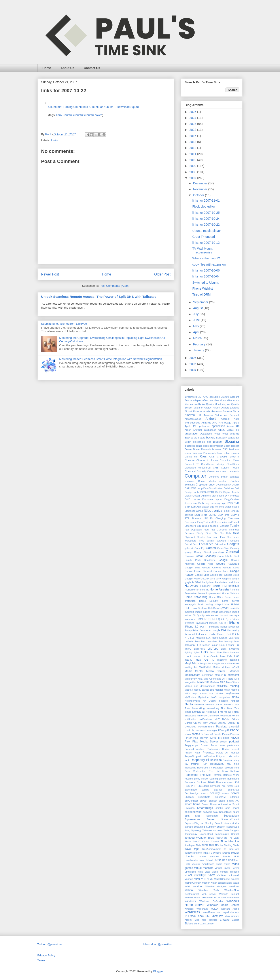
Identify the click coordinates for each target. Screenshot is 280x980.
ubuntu (67, 115)
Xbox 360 (204, 916)
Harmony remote (210, 586)
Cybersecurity (223, 485)
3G (200, 397)
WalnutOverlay (193, 883)
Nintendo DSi (204, 716)
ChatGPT (222, 457)
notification (191, 719)
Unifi (236, 856)
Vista (207, 872)
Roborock (190, 782)
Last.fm (223, 638)
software (208, 812)
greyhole (189, 582)
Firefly (200, 533)
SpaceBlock (226, 812)
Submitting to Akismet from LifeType (64, 324)
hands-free (221, 582)
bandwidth (233, 438)
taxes (220, 830)
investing (189, 623)
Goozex (205, 579)
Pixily (219, 738)
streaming (200, 827)
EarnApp (196, 507)
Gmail (200, 556)
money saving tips (204, 690)
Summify (211, 827)
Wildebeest (233, 898)
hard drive (233, 582)
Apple (236, 423)
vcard (219, 864)
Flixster (201, 537)
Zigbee (189, 924)
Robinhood (233, 779)
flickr (236, 533)
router (230, 782)
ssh (202, 823)
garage (188, 552)
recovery (229, 768)
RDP (204, 764)
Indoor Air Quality (195, 615)
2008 (193, 172)
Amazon (216, 411)
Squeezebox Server (200, 819)
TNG (211, 845)
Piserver (203, 738)
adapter (197, 400)
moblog (234, 686)
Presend (189, 749)
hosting (209, 604)
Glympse (189, 556)
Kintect (221, 634)
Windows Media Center (223, 905)
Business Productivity (204, 453)
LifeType (213, 649)
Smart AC (233, 801)
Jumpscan (206, 630)
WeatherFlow (232, 890)
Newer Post (50, 274)
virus (200, 872)
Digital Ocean (192, 496)
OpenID (222, 723)
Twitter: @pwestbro (50, 944)
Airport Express (230, 408)
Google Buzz (192, 568)
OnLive (213, 723)
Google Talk (217, 575)
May (196, 326)
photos (196, 734)
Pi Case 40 (207, 734)
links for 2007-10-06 (206, 270)
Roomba (221, 782)
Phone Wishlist (203, 289)
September (201, 302)
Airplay (208, 408)
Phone (235, 730)
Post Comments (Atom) (114, 286)
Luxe (223, 656)
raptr (187, 760)
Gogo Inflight (225, 556)
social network (193, 812)
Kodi (228, 634)
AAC (205, 397)
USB (187, 864)
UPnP (217, 860)
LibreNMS (200, 649)
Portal (214, 745)
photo (188, 734)
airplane (198, 408)
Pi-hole (218, 734)
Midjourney (191, 679)
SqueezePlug (192, 823)
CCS (212, 457)
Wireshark (202, 909)
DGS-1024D (207, 492)
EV (206, 518)
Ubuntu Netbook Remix (214, 856)
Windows (190, 901)
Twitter (235, 853)
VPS (204, 879)
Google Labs (221, 571)
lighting (188, 652)
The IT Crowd (201, 841)
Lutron (196, 656)
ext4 (237, 522)
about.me (215, 397)
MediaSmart (192, 675)
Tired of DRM (201, 294)
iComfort (189, 612)
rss (237, 782)
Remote (217, 775)
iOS (221, 623)
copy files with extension (209, 264)
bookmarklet (216, 446)
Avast (217, 434)
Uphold (209, 860)
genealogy (218, 552)
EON (197, 515)
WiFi (223, 898)
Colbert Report (230, 468)
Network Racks (214, 705)
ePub (204, 515)
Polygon (189, 745)
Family (234, 526)
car (196, 457)
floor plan (212, 537)
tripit (197, 849)
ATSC (222, 430)
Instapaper (190, 619)
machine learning (228, 660)
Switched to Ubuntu (206, 283)
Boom (227, 446)
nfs (226, 712)
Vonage (189, 879)
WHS (197, 898)
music (203, 693)
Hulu (187, 608)
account (235, 397)
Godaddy (210, 556)
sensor (225, 793)
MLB (223, 682)
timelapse (190, 845)
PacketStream (206, 727)
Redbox (235, 771)
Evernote (233, 518)
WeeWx (189, 898)
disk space (218, 496)
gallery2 (189, 548)
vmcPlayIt (200, 875)
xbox (193, 916)
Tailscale (207, 830)
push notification (205, 756)
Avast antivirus (230, 434)
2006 (193, 358)
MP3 (187, 693)
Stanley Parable (214, 823)
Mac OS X (205, 660)
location (235, 652)
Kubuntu (200, 638)
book (206, 446)
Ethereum (197, 518)
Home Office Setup (220, 597)
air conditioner (228, 400)
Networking (199, 708)
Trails (236, 845)
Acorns (188, 400)
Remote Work (231, 775)
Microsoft (233, 675)
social (236, 808)
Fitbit (208, 533)
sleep (222, 801)
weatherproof (192, 894)
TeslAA (219, 838)
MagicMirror (192, 663)
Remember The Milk (198, 775)
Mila (200, 679)
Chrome (190, 460)
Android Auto (230, 419)
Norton (235, 716)
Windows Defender (211, 901)
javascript (234, 627)
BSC (225, 449)
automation (191, 434)
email (227, 511)
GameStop (223, 548)
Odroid (188, 723)
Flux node (233, 537)
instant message (230, 615)
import (236, 612)
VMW (212, 875)
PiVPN (212, 738)
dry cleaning (213, 503)
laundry (228, 641)
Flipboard (190, 537)
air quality (196, 404)
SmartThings (205, 808)
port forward (202, 745)
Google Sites (202, 575)
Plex (187, 742)
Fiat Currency (219, 530)
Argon (188, 430)
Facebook (201, 526)
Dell (237, 488)
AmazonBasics (193, 419)
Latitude (189, 641)
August (198, 308)
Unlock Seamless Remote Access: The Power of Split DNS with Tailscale (99, 297)
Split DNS (193, 816)
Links (55, 140)
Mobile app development (200, 686)
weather (198, 886)
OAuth (235, 719)
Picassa (235, 734)
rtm (224, 786)
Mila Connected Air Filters (218, 679)
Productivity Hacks (218, 749)
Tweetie (226, 853)
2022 (193, 130)
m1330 (188, 660)
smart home (192, 804)
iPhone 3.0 (191, 627)
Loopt (188, 656)
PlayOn (234, 738)
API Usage (225, 423)
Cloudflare (190, 468)
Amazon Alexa (231, 411)
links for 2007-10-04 (206, 276)
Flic (215, 533)
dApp (200, 488)
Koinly (236, 634)
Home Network (230, 593)
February (200, 344)
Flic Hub (225, 533)
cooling (223, 481)
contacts (234, 477)
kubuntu (78, 115)
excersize (222, 522)
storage (189, 827)
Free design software (212, 541)
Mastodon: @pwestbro (158, 944)
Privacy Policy (46, 955)
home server (231, 601)
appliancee (204, 426)
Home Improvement (209, 593)
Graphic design (231, 579)
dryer (224, 503)
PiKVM (188, 738)
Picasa (226, 734)
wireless (189, 909)
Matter (216, 667)
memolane (207, 675)
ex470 (212, 522)
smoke (219, 808)
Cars (203, 456)
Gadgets (233, 544)
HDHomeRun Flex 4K (197, 590)
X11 (187, 916)
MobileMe (222, 686)
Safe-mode (191, 790)
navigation (224, 697)
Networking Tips (216, 708)
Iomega (213, 623)
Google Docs (231, 568)
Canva (188, 457)
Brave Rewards (202, 449)
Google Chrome (212, 568)
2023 (193, 124)
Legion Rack (218, 645)
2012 (193, 148)
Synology (196, 830)
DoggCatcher (232, 499)
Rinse (205, 779)
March (198, 338)
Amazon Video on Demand (221, 415)
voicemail (234, 875)
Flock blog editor (204, 206)
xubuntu (89, 115)
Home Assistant (220, 589)
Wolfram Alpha (230, 909)
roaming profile (217, 779)
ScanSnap (233, 790)
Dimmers (206, 496)
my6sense (233, 693)
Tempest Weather (196, 838)
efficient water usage (227, 507)
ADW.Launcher (211, 400)
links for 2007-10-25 (206, 213)
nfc (221, 712)
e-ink (187, 507)
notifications (205, 719)
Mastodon (205, 667)
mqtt (195, 693)
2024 (193, 118)
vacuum (196, 864)
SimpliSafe (204, 797)
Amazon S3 (193, 415)
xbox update (232, 916)
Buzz (220, 453)
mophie (235, 690)
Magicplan (206, 663)
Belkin (188, 442)
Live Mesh (223, 652)
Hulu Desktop (199, 608)
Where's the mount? (206, 258)
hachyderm (208, 582)
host (201, 604)
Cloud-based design (213, 464)
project (235, 749)
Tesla (211, 838)
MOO (227, 690)
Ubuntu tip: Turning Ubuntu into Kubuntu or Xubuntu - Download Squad (94, 107)
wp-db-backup (231, 912)
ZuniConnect (207, 924)
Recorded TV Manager (210, 768)
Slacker (213, 801)
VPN (197, 879)
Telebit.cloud (206, 834)
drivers (188, 503)
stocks (235, 823)
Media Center (194, 671)
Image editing (203, 612)
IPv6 (202, 627)
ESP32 (213, 515)
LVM (230, 656)
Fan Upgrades (193, 530)
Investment (202, 623)
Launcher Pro (215, 641)
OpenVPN (233, 723)
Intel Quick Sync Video (225, 619)
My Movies (217, 693)
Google (223, 560)
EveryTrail (203, 522)
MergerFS (220, 675)
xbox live (218, 916)
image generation (221, 612)
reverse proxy (192, 779)
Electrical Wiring (194, 511)
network (199, 705)
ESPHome (223, 515)
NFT (231, 712)
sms (228, 808)
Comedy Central (206, 471)
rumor (230, 786)
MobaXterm (233, 682)
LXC (236, 656)
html (227, 604)
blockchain (199, 442)
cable (227, 453)
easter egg (208, 507)
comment (221, 471)
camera (235, 453)
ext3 (231, 522)
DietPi (219, 492)
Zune (197, 924)
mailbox (235, 663)
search (204, 793)
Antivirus (206, 423)
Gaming (235, 548)
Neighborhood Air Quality (201, 701)
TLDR (205, 845)
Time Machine (230, 841)
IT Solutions (212, 627)
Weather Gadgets (216, 886)
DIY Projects (232, 496)
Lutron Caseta (210, 656)
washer (206, 883)
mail (227, 663)
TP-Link (219, 845)
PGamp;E (224, 730)
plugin (224, 742)
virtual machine (204, 868)
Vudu (210, 879)
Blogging (232, 441)
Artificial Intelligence (204, 430)
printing (200, 749)
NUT (217, 719)
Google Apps (205, 564)
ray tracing (192, 764)
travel (188, 849)
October (199, 195)
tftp (226, 838)
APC (215, 423)
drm (195, 503)
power (222, 745)
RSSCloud (203, 786)
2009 (193, 166)
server (235, 793)
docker (197, 499)
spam (236, 812)
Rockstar (202, 782)
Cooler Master (207, 481)
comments (233, 471)
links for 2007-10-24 (206, 219)
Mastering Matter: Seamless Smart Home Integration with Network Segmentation (111, 359)
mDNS (235, 667)
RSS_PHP (190, 786)
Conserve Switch (218, 477)
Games (211, 548)
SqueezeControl (230, 819)
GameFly (200, 548)
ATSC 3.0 (233, 430)
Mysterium (204, 697)
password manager (206, 730)
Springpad (212, 816)
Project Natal (192, 753)
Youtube (213, 920)
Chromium (225, 460)
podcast (234, 742)
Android (211, 419)
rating (236, 760)
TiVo (198, 845)
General (232, 552)
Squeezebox (231, 816)
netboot (235, 701)
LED (198, 645)
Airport (217, 408)
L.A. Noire (212, 638)
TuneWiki (190, 853)
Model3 (189, 690)
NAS (214, 697)
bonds (199, 446)
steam (227, 823)
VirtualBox (190, 872)
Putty (219, 756)
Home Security (209, 601)
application (218, 426)
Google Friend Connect (198, 571)
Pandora (221, 727)
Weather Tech (209, 890)
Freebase (234, 541)
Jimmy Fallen (192, 630)
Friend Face (191, 544)
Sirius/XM (220, 797)
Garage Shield (202, 552)
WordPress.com (212, 912)
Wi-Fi (217, 898)
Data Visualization (213, 488)
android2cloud (192, 423)
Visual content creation (225, 872)
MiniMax (214, 682)
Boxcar (235, 446)
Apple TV (190, 426)
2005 (193, 364)
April (197, 332)
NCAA (236, 697)
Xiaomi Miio (192, 920)
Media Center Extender (223, 671)
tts (225, 849)
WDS (187, 886)
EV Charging (218, 518)
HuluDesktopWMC (218, 608)
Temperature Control (227, 834)
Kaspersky (233, 630)
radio (236, 756)
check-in (234, 457)
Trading (228, 845)
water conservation (221, 883)
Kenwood (190, 634)
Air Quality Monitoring (214, 404)
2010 (193, 160)
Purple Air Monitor (227, 753)
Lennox (230, 645)
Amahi (207, 411)
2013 (193, 142)
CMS (216, 468)
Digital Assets (231, 492)
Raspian (227, 760)
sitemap (235, 797)
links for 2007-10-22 (206, 225)
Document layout (212, 499)
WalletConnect (222, 879)
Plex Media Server (205, 742)
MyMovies (190, 697)
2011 (193, 154)
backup (211, 438)
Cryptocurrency (205, 485)
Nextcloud (198, 712)
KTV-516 (189, 638)
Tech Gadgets (231, 830)
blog (209, 442)
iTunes (224, 627)
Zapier (235, 920)
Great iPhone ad (204, 237)
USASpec (234, 860)
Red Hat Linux (218, 771)
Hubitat (235, 604)
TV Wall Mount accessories (202, 250)
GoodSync (210, 560)
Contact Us (92, 68)
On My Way (201, 723)
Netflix (189, 704)
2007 (193, 178)
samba (205, 790)
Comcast (190, 471)
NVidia (226, 719)
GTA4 (198, 582)
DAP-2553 (190, 488)
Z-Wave (225, 920)
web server (209, 894)
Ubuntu (189, 856)
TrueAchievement (211, 849)
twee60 (217, 853)
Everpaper (190, 522)
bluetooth (190, 446)
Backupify (222, 438)
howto (98, 115)
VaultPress (208, 864)
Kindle (212, 634)
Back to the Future (195, 438)
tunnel (199, 853)
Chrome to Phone (207, 460)
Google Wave (192, 579)
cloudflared (204, 468)
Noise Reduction (222, 716)
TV (211, 853)
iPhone (234, 623)
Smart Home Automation (216, 804)
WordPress (192, 912)
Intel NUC (204, 619)
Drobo (202, 503)
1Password (191, 397)
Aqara (230, 426)
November (201, 189)
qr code (227, 756)
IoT (226, 623)
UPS (225, 860)
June (197, 320)
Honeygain (191, 604)
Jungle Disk (219, 630)
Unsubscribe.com (194, 860)
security (215, 793)
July (196, 314)
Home (47, 68)
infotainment (213, 615)
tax (214, 830)
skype (203, 801)
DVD (230, 503)
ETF (187, 518)
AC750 (225, 397)
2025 (193, 112)
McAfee (226, 667)
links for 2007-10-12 (206, 243)
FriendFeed (206, 544)
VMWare (222, 875)
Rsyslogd (216, 786)
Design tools (192, 492)
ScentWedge (192, 793)
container (190, 481)
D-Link (235, 485)
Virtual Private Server (227, 868)
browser (217, 449)
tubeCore (234, 849)
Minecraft (203, 682)
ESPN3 (235, 515)
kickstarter (202, 634)
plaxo (226, 738)
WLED (214, 909)
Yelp (204, 920)
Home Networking (196, 597)
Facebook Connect (219, 526)
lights (197, 652)
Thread (215, 841)
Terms (41, 960)
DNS (188, 499)
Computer (195, 476)
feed (206, 530)
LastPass (234, 638)
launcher (200, 641)
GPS (213, 579)
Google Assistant (227, 564)
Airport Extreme (193, 411)
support (221, 827)
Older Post (162, 274)
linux (59, 115)
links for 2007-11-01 (206, 200)
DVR (236, 503)
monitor (219, 690)
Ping (195, 738)
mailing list (191, 667)
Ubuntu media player (207, 231)
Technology (191, 834)
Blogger (218, 442)
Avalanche (206, 434)
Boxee (188, 449)
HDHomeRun (231, 586)
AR (237, 426)
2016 (193, 136)
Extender (190, 526)
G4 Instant (220, 544)
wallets (235, 879)
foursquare (191, 541)
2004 (193, 370)
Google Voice (232, 575)
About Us (67, 68)
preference (233, 745)
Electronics (213, 511)
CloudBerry (233, 464)
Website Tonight (229, 894)
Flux (222, 537)
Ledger (206, 645)
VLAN (188, 875)
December (201, 183)
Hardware (191, 586)
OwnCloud (190, 727)
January (199, 350)
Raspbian (216, 760)
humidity (234, 608)
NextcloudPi (212, 712)
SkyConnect (191, 801)
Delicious (229, 488)
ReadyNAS (217, 764)
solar (216, 812)
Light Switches (230, 649)
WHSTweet (207, 898)
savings (218, 790)
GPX (219, 579)
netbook (223, 701)
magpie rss (218, 663)
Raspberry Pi (200, 760)
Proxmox (208, 753)
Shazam (189, 797)
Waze (236, 883)
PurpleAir (190, 756)
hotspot (219, 604)
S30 (237, 786)
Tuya (206, 853)
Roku (211, 782)
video (227, 864)
